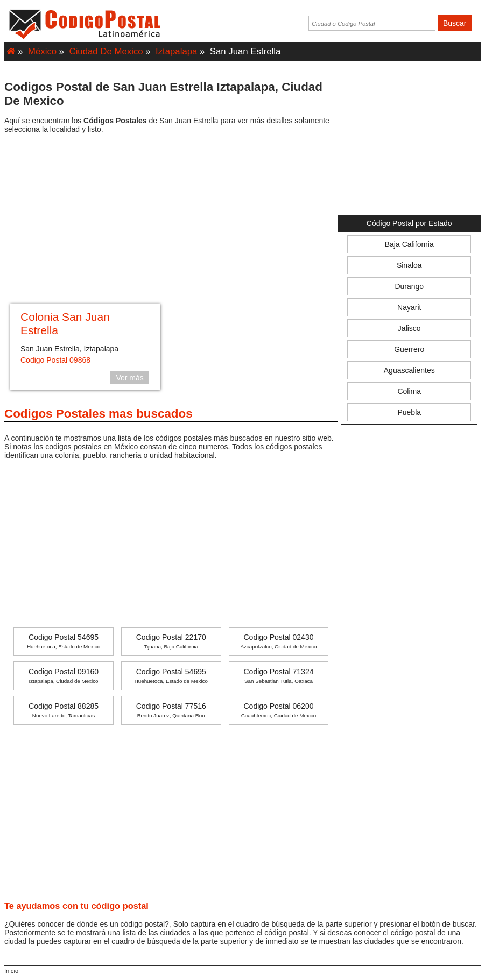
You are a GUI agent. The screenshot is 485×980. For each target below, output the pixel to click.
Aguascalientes (409, 370)
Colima (409, 391)
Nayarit (409, 307)
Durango (409, 286)
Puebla (409, 412)
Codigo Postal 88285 (64, 710)
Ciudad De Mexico (106, 51)
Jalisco (409, 328)
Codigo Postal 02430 (278, 641)
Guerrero (409, 349)
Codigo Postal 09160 (64, 676)
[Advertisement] (171, 220)
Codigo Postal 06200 (279, 710)
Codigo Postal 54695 (64, 641)
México (42, 51)
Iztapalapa (176, 51)
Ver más (129, 378)
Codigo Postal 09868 (55, 360)
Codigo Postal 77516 (171, 710)
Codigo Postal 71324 (278, 676)
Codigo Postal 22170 (171, 641)
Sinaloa (409, 265)
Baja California (409, 244)
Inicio (11, 971)
